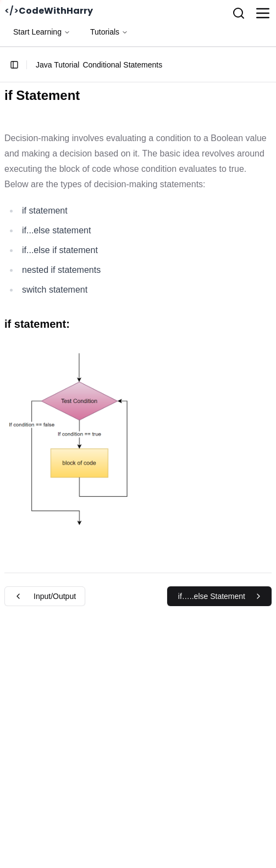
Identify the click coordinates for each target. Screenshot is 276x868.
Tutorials (109, 32)
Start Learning (42, 32)
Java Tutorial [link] (57, 65)
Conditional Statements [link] (122, 65)
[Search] (239, 13)
